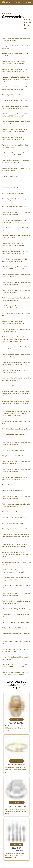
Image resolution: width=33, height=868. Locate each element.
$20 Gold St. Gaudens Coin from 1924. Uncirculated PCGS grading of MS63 (13, 62)
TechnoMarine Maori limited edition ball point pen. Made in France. (16, 146)
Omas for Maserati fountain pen (11, 386)
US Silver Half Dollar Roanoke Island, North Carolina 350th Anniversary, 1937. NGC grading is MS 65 (16, 554)
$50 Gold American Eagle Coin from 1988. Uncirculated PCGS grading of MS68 (14, 138)
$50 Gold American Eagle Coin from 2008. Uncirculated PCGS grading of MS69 (14, 130)
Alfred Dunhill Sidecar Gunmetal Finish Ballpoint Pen (16, 315)
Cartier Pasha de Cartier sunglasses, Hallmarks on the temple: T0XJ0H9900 (16, 650)
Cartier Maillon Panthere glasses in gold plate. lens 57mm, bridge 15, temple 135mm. (16, 107)
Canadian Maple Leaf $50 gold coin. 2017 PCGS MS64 (16, 422)
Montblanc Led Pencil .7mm (10, 182)
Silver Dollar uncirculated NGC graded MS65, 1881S (15, 616)
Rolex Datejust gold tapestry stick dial (13, 523)
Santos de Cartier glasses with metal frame (15, 100)
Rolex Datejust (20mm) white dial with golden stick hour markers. (16, 200)
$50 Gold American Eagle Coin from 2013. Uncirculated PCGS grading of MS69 (14, 88)
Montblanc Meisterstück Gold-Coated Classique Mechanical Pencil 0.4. (16, 237)
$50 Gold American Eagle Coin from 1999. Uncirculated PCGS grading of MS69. (14, 70)
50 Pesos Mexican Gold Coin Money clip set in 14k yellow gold (16, 658)
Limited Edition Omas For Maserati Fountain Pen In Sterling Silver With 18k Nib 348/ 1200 (16, 363)
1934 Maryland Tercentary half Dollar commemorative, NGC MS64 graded (13, 571)
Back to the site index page (28, 22)
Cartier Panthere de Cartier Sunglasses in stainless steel (14, 436)
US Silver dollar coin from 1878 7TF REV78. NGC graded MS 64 (16, 563)
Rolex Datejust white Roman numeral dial (14, 529)
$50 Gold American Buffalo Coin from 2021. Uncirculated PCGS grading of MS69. (15, 674)
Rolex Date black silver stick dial (11, 512)
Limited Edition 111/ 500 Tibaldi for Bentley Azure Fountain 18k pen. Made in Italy (15, 545)
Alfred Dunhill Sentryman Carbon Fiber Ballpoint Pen (16, 229)
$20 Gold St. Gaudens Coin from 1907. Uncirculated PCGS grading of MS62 (13, 244)
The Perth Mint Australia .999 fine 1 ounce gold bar (16, 635)
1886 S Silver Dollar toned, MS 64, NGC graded (16, 622)
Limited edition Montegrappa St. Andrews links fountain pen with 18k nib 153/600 (16, 162)
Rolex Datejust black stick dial (11, 95)
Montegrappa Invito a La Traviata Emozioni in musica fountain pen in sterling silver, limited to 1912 (16, 79)
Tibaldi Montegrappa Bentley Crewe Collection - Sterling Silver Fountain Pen (16, 39)
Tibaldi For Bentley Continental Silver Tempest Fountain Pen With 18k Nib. (16, 602)
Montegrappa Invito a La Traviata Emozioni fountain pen (15, 47)
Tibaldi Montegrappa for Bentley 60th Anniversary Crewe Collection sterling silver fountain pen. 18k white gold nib (15, 339)
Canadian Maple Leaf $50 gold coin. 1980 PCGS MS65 (16, 642)
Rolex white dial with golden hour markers (14, 517)
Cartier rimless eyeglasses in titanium (13, 485)
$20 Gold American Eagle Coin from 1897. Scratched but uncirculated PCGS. (14, 221)
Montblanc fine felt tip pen (10, 176)
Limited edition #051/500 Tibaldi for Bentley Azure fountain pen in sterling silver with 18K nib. (15, 537)
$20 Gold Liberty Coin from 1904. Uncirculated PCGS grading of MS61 (16, 169)
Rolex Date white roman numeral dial (13, 193)
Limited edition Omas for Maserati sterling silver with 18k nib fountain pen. (16, 379)
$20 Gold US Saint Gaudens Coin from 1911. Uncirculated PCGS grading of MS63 (15, 666)
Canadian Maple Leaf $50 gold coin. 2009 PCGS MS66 (16, 586)
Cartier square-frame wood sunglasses (13, 450)
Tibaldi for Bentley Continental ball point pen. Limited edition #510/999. (15, 371)
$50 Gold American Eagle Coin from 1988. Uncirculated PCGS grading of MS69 (14, 322)
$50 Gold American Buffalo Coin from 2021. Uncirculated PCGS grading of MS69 (15, 252)
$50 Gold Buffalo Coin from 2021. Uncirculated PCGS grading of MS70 (16, 330)
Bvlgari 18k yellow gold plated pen (12, 491)
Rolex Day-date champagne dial (11, 187)
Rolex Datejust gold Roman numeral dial (14, 207)
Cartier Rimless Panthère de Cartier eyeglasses (16, 429)
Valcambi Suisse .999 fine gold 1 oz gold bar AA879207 (15, 55)
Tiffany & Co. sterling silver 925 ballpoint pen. (15, 456)
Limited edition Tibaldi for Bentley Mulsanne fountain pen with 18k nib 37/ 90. (15, 154)
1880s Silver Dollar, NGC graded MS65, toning (16, 609)
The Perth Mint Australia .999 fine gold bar (15, 628)
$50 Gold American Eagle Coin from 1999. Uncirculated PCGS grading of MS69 (14, 115)
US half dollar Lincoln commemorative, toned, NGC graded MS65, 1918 (15, 579)
